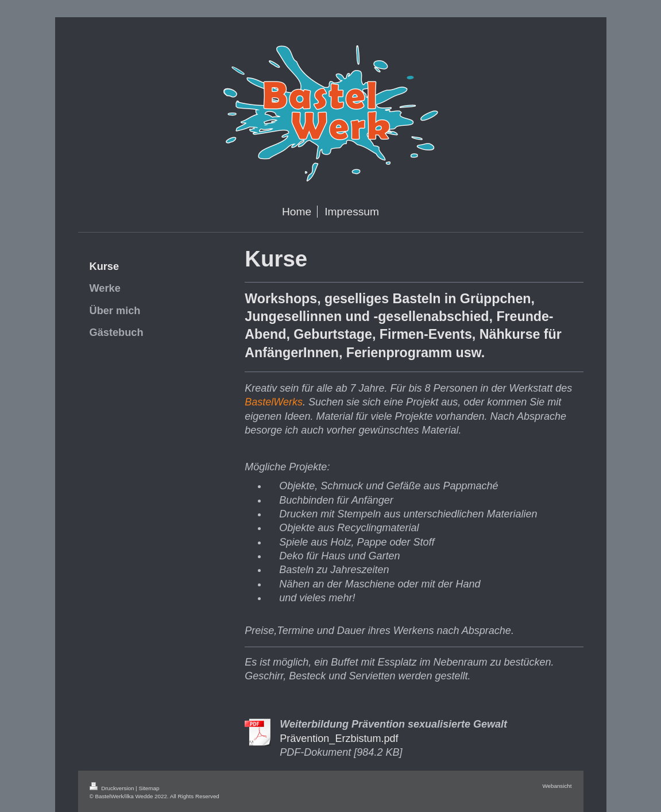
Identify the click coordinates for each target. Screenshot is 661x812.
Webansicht (557, 786)
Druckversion (113, 788)
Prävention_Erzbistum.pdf (339, 738)
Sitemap (149, 788)
